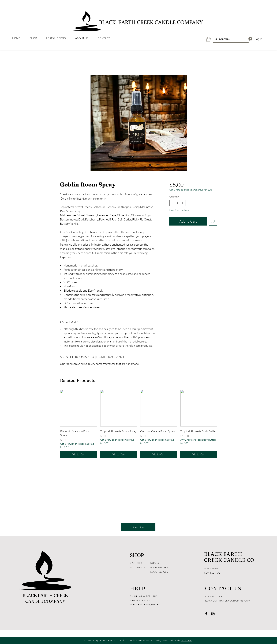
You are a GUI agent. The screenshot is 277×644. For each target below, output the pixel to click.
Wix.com (187, 640)
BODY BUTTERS (159, 567)
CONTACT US (212, 573)
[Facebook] (206, 614)
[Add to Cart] (78, 454)
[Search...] (230, 39)
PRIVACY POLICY (141, 600)
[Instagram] (213, 614)
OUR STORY (211, 569)
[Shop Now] (138, 527)
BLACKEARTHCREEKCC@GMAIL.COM (227, 601)
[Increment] (183, 203)
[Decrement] (172, 203)
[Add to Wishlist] (213, 221)
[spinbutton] (177, 203)
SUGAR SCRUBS (159, 572)
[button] (208, 39)
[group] (138, 424)
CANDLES (136, 563)
